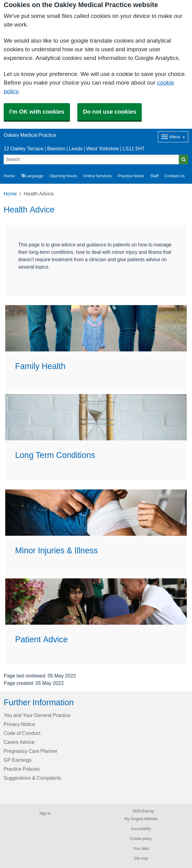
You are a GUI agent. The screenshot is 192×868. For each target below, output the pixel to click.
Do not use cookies (110, 112)
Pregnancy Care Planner (31, 751)
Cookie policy (141, 839)
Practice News (131, 176)
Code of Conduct (22, 733)
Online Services (98, 176)
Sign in (45, 813)
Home (10, 194)
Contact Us (175, 176)
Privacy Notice (19, 724)
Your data (141, 849)
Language (32, 176)
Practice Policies (22, 769)
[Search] (91, 159)
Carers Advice (19, 742)
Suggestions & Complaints (33, 778)
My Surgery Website (141, 819)
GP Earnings (18, 760)
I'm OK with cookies (37, 112)
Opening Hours (63, 176)
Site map (141, 858)
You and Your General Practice (37, 715)
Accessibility (141, 829)
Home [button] (9, 176)
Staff (154, 176)
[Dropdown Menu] (173, 137)
